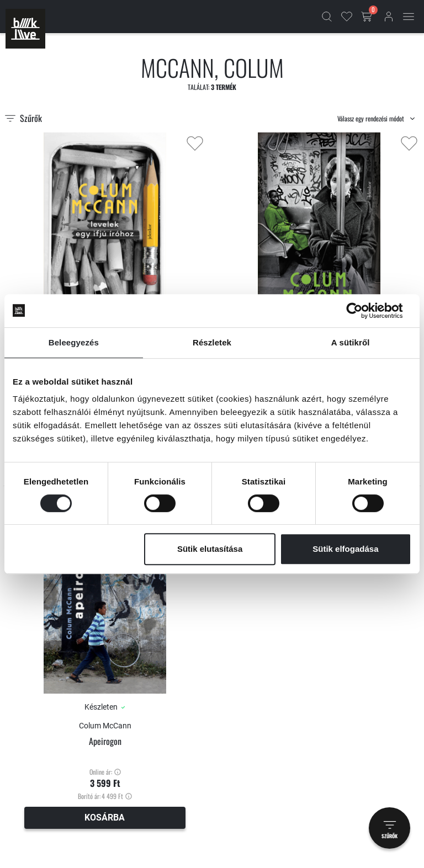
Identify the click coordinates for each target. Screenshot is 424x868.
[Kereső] (327, 17)
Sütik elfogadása (345, 549)
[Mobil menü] (409, 17)
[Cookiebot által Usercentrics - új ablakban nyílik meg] (363, 311)
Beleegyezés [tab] (74, 342)
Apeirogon (105, 741)
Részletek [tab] (212, 342)
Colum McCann (105, 726)
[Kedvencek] (347, 17)
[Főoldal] (25, 29)
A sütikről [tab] (351, 342)
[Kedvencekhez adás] (195, 143)
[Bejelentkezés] (389, 17)
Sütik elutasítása (210, 549)
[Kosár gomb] (368, 17)
